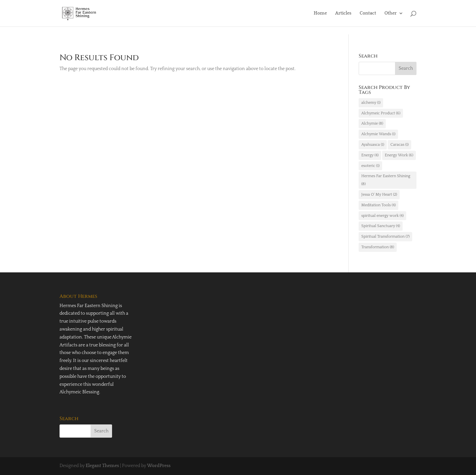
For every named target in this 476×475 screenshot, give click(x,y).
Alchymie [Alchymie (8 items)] (372, 123)
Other (391, 13)
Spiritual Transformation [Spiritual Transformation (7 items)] (385, 237)
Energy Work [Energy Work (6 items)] (399, 155)
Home (320, 13)
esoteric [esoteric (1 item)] (370, 166)
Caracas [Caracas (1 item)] (399, 145)
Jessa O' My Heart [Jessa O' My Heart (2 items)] (379, 195)
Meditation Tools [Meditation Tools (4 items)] (378, 205)
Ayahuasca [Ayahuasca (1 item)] (373, 145)
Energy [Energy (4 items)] (370, 155)
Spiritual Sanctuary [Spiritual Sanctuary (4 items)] (381, 226)
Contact (368, 13)
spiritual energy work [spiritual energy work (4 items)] (382, 216)
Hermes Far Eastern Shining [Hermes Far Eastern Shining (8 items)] (386, 180)
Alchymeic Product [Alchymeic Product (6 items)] (381, 113)
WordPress (159, 466)
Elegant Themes (102, 466)
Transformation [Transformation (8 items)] (378, 247)
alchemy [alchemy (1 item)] (371, 103)
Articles (343, 13)
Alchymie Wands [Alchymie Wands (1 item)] (378, 134)
